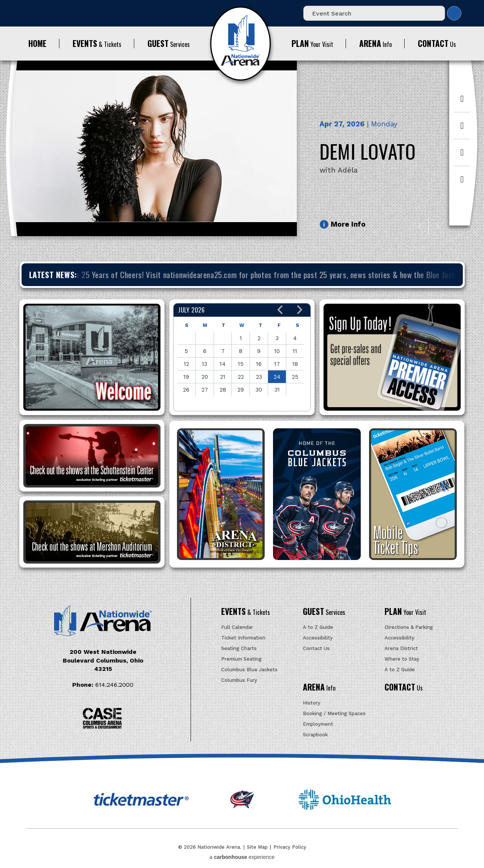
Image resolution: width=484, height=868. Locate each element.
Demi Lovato (368, 151)
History (312, 703)
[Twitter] (462, 130)
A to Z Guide (318, 627)
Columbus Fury (239, 680)
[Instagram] (462, 156)
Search (454, 13)
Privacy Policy (290, 847)
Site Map (257, 847)
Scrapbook (315, 735)
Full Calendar (237, 627)
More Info (348, 224)
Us (437, 43)
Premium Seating (241, 659)
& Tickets (97, 43)
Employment (318, 724)
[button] (280, 310)
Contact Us (316, 648)
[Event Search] (374, 13)
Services (169, 43)
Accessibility (318, 638)
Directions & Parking (409, 627)
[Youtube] (462, 183)
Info (375, 43)
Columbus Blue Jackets (249, 670)
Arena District (401, 648)
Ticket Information (243, 638)
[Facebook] (462, 103)
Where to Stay (402, 659)
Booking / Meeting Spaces (334, 713)
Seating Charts (239, 648)
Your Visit (312, 43)
